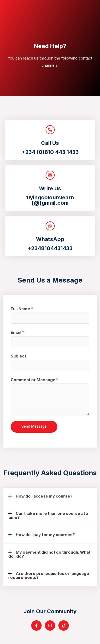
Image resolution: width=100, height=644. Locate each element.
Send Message (34, 426)
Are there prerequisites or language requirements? (49, 576)
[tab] (50, 496)
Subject (18, 356)
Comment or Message (34, 380)
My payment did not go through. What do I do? (49, 554)
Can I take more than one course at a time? (48, 515)
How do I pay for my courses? (45, 535)
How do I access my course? (44, 496)
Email (17, 332)
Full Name (22, 309)
